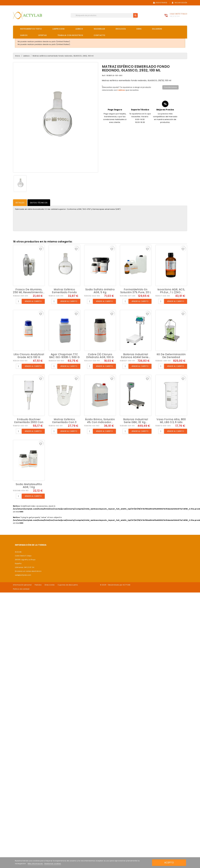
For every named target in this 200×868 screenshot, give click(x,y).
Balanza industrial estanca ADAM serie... (136, 356)
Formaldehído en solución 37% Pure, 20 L (136, 291)
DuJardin (157, 29)
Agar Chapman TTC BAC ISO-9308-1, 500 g (64, 356)
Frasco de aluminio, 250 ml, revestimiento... (29, 291)
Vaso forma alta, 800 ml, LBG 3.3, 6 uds (171, 421)
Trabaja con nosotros (70, 35)
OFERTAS (42, 35)
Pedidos (38, 585)
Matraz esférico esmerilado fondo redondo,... (64, 292)
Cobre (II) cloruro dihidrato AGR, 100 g (100, 356)
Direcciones (50, 585)
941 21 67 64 (175, 16)
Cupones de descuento (68, 585)
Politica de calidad (21, 589)
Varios (24, 35)
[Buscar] (104, 15)
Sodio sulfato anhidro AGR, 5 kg (100, 291)
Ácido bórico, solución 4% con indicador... (100, 421)
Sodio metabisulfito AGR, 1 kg (29, 486)
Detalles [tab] (20, 203)
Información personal (22, 585)
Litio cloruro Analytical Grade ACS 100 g (29, 356)
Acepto (169, 863)
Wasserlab (99, 29)
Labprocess (59, 29)
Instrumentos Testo (31, 29)
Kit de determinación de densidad (171, 356)
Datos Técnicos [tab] (39, 203)
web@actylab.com (23, 575)
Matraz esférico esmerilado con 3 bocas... (64, 422)
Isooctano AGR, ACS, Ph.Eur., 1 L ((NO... (171, 291)
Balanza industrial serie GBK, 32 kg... (136, 421)
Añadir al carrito (33, 301)
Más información (36, 864)
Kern (139, 29)
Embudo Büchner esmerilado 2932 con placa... (29, 422)
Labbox (79, 29)
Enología (121, 29)
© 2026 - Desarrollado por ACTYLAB (115, 585)
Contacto (99, 35)
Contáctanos (170, 87)
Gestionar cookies (53, 864)
